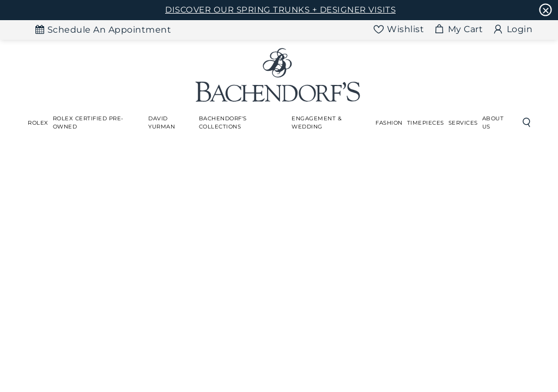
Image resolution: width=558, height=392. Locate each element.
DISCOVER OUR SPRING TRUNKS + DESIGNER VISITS (280, 10)
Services (463, 123)
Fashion (389, 123)
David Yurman (162, 122)
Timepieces (426, 123)
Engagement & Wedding (317, 122)
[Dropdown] (38, 123)
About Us (493, 122)
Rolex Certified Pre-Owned (88, 122)
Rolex (38, 123)
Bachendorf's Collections (223, 122)
